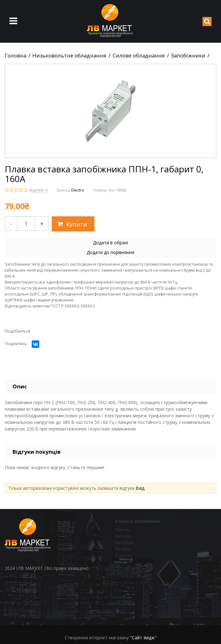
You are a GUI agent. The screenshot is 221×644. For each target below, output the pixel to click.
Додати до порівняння (110, 252)
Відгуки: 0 (38, 190)
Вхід (140, 488)
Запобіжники (188, 56)
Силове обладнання (139, 56)
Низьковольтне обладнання (69, 56)
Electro (78, 190)
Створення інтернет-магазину (97, 638)
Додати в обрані (110, 243)
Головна (16, 56)
